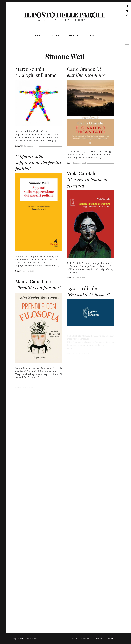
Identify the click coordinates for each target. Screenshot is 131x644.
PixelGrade (33, 639)
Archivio (73, 35)
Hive (23, 639)
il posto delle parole (65, 15)
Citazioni (54, 35)
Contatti (92, 35)
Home (37, 35)
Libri (18, 146)
